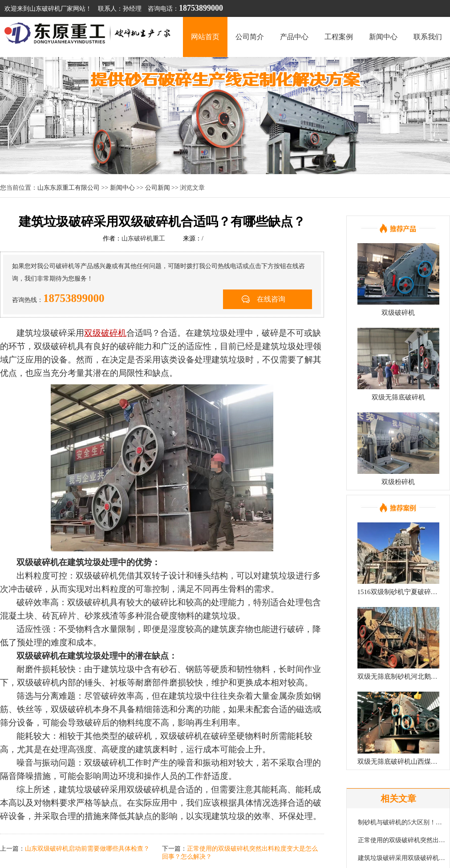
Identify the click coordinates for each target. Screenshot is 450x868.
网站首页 (205, 37)
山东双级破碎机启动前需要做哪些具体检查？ (87, 849)
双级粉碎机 (398, 482)
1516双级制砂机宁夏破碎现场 (398, 592)
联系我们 (428, 37)
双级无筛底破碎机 (398, 397)
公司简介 (250, 37)
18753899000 (74, 298)
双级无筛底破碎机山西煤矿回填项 (398, 762)
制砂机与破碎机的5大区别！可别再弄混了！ (402, 822)
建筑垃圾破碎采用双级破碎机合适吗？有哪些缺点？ (402, 858)
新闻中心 (383, 37)
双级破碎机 (398, 313)
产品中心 (294, 37)
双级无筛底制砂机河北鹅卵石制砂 (398, 676)
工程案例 (339, 37)
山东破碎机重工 (143, 238)
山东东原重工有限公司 (69, 188)
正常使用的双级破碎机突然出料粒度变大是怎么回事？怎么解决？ (402, 840)
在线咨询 (271, 299)
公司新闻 (158, 188)
